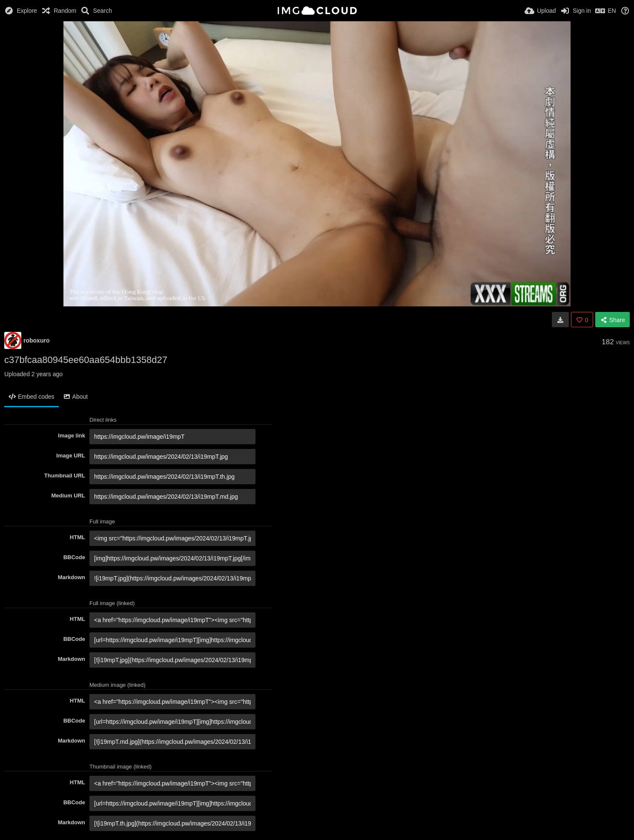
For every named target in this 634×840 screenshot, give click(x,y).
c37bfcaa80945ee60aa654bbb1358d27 (86, 360)
